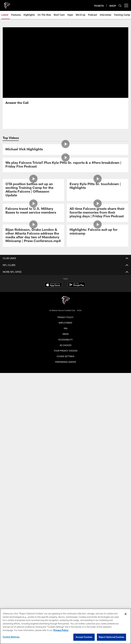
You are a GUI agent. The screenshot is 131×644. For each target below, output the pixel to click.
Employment (65, 323)
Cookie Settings (65, 356)
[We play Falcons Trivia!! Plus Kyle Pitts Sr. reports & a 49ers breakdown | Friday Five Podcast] (65, 165)
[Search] (120, 6)
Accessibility (65, 340)
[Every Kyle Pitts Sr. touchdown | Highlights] (98, 186)
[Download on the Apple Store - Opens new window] (53, 285)
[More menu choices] (126, 5)
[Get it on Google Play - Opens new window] (77, 286)
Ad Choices (66, 345)
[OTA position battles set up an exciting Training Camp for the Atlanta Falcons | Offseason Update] (33, 190)
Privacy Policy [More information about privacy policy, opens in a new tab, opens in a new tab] (61, 630)
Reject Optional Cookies (111, 637)
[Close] (126, 614)
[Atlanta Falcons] (65, 301)
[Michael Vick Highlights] (65, 150)
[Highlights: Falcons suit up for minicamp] (98, 232)
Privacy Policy (65, 317)
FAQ (66, 328)
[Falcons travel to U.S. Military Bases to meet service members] (33, 211)
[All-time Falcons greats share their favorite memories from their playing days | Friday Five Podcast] (98, 213)
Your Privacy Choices (66, 351)
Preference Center (65, 362)
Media (66, 334)
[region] (65, 626)
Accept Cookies (84, 637)
